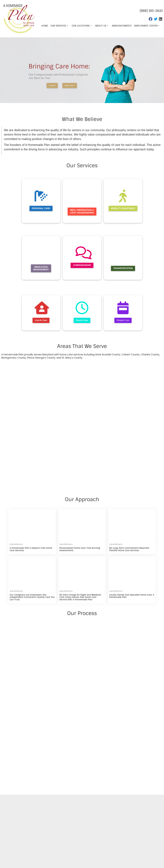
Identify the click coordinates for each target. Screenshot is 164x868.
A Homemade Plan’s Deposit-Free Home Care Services (31, 550)
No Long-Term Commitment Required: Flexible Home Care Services (129, 550)
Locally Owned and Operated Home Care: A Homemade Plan (132, 597)
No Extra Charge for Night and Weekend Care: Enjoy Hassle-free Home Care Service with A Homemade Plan (80, 598)
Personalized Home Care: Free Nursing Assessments (80, 550)
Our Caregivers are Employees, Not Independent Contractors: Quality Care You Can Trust (32, 598)
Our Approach (16, 545)
